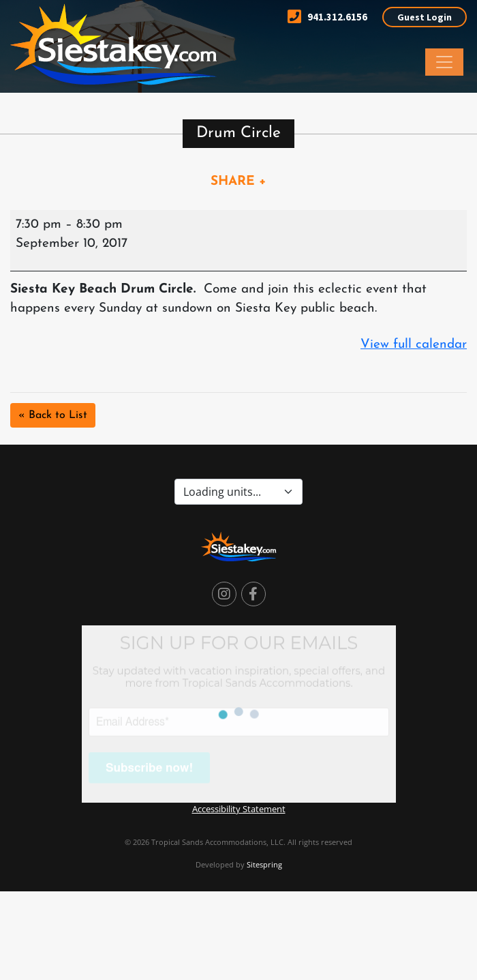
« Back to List (53, 415)
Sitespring (264, 864)
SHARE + (238, 182)
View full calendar (414, 345)
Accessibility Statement (239, 809)
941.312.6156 (327, 17)
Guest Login (425, 17)
